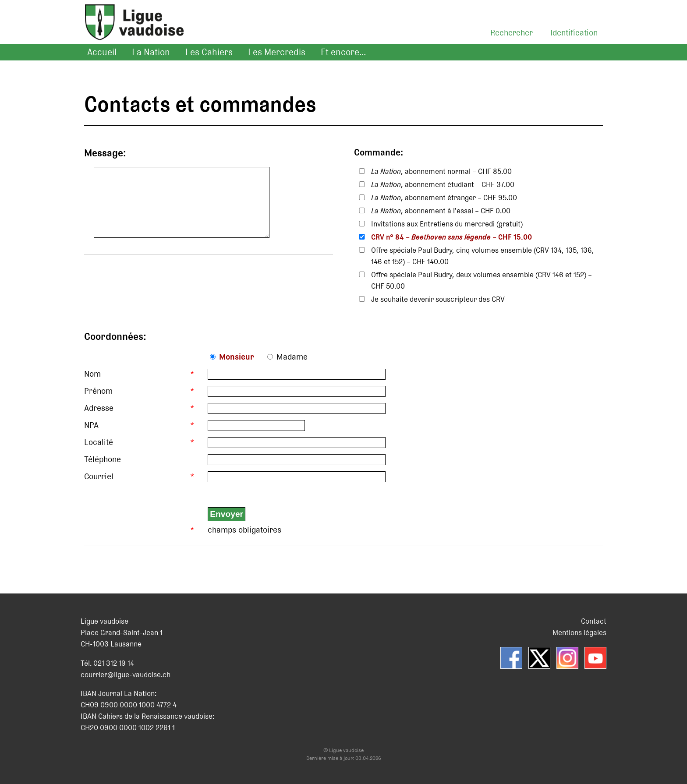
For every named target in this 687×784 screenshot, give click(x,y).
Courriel (99, 476)
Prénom (98, 391)
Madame (292, 357)
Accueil (102, 52)
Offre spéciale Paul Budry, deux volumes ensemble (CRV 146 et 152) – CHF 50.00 (482, 280)
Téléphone (103, 459)
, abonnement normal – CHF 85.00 (441, 171)
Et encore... (343, 52)
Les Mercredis (277, 52)
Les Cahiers (209, 52)
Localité (99, 442)
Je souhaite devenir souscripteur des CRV (438, 299)
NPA (91, 425)
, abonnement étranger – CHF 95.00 (444, 198)
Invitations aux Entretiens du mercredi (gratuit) (447, 224)
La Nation (151, 52)
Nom (92, 374)
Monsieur (237, 357)
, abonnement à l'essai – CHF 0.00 (441, 211)
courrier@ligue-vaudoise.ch (126, 675)
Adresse (99, 408)
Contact (594, 621)
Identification (574, 33)
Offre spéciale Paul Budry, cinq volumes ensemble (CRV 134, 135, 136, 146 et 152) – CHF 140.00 (483, 256)
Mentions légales (579, 632)
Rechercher (512, 33)
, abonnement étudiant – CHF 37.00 (443, 184)
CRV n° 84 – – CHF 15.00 (452, 237)
